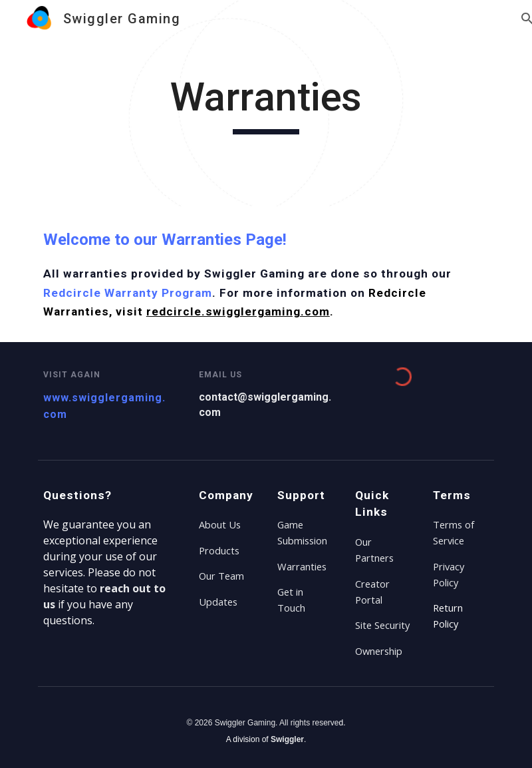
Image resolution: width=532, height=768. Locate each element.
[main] (266, 103)
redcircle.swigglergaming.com (238, 311)
